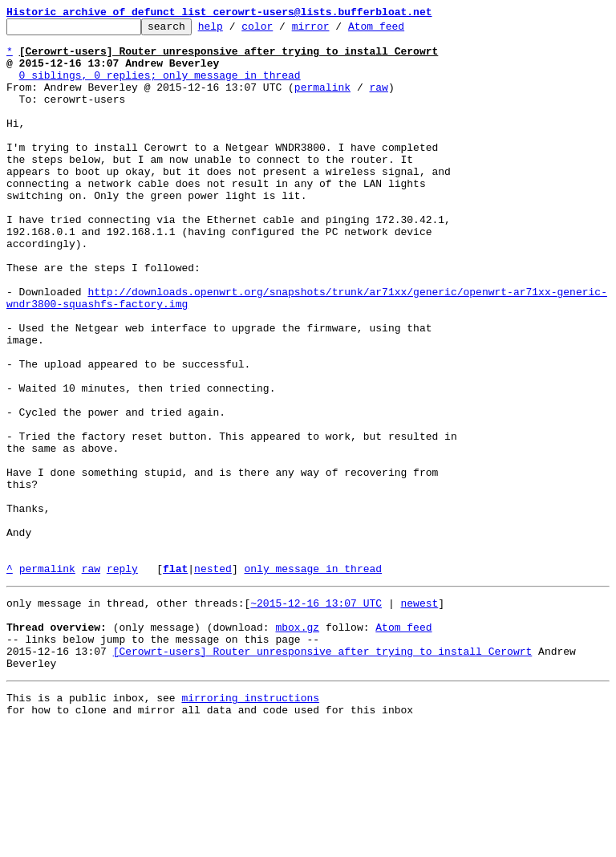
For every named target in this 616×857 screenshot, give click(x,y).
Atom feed (401, 30)
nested (213, 679)
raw (378, 101)
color (282, 30)
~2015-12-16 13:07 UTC (316, 716)
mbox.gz (297, 745)
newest (419, 716)
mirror (336, 30)
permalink (322, 101)
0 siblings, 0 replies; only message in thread (160, 87)
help (235, 30)
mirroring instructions (250, 825)
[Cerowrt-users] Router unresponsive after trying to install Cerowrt (323, 774)
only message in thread (313, 679)
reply (122, 679)
